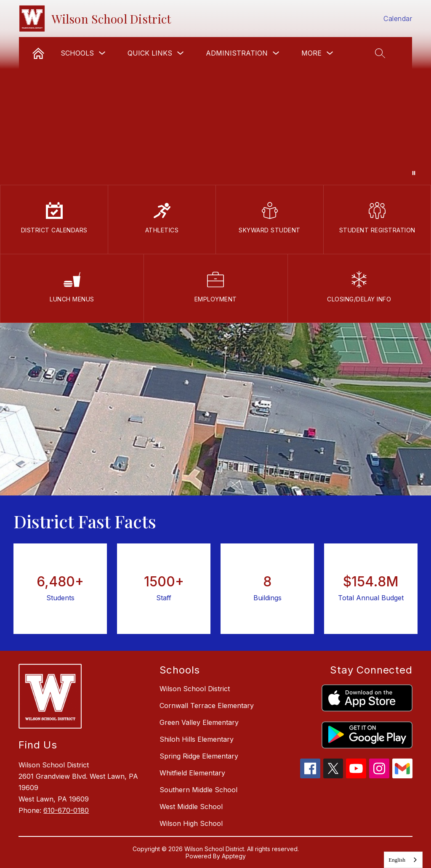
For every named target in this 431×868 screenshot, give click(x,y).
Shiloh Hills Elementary (197, 739)
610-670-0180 (66, 810)
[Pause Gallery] (414, 173)
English (397, 860)
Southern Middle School (198, 790)
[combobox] (403, 860)
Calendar (398, 19)
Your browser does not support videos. (215, 92)
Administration (237, 53)
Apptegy (234, 856)
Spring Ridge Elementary (199, 756)
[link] (38, 53)
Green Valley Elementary (199, 722)
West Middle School (191, 807)
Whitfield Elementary (192, 773)
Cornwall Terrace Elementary (207, 706)
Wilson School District (195, 689)
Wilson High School (191, 823)
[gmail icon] (402, 776)
